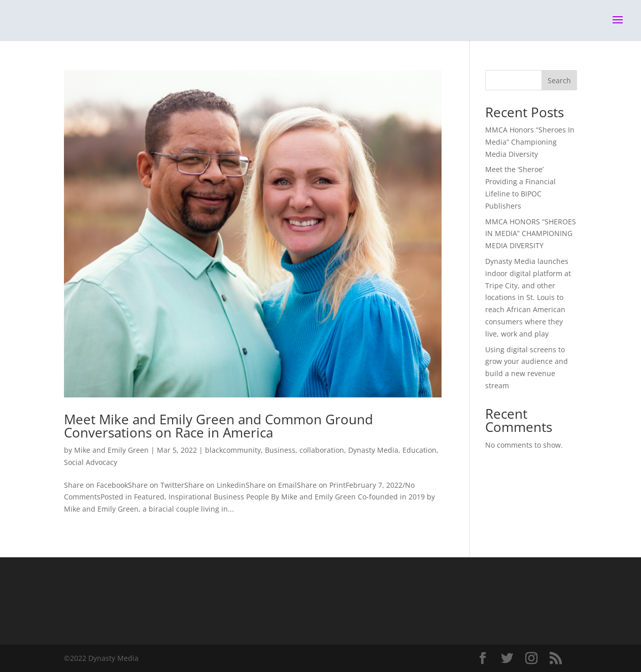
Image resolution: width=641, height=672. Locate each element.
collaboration (322, 450)
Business (280, 450)
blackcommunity (233, 450)
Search (559, 80)
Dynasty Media (373, 450)
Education (419, 450)
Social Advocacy (91, 462)
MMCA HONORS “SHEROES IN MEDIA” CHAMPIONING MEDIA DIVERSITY (531, 234)
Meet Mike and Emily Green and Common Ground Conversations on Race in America (218, 426)
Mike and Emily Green (111, 450)
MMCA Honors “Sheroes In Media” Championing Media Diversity (530, 142)
